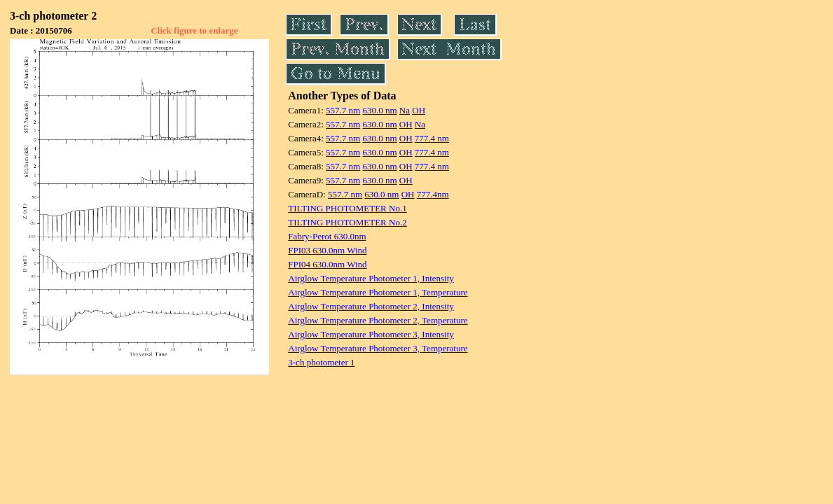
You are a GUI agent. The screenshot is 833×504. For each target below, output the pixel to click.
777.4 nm (432, 138)
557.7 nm (343, 110)
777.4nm (433, 194)
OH (419, 110)
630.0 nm (379, 110)
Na (405, 110)
